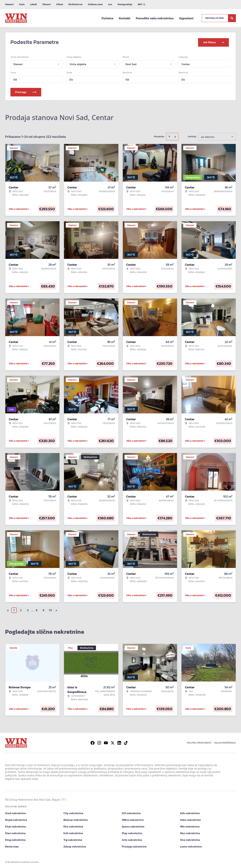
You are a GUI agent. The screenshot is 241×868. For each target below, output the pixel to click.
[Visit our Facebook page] (93, 742)
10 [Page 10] (50, 609)
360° (142, 4)
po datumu (208, 136)
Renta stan (12, 846)
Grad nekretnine (15, 812)
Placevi (47, 4)
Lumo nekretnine (191, 846)
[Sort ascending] (169, 136)
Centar (186, 63)
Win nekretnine (190, 826)
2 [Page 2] (21, 609)
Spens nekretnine (133, 826)
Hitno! (60, 4)
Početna (108, 18)
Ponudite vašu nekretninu (155, 18)
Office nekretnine (133, 819)
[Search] (232, 18)
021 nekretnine (131, 812)
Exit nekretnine (73, 832)
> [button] (56, 610)
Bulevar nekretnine (76, 819)
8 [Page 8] (37, 609)
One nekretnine (190, 839)
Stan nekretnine (15, 832)
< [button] (8, 610)
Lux (110, 4)
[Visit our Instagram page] (99, 742)
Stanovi (9, 4)
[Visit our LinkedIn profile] (119, 742)
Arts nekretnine (132, 839)
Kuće (22, 4)
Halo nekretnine (190, 819)
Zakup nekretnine (75, 846)
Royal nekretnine (16, 819)
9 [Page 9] (43, 609)
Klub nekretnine (15, 826)
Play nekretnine (132, 832)
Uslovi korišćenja (225, 742)
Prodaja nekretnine (134, 846)
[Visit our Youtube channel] (106, 742)
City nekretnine (73, 812)
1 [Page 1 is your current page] (14, 609)
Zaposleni (186, 18)
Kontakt (125, 18)
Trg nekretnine (73, 839)
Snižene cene (95, 4)
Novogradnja (125, 4)
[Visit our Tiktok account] (126, 742)
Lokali (34, 4)
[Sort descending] (175, 136)
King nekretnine (15, 839)
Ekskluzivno (75, 4)
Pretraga (26, 91)
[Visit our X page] (113, 742)
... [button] (32, 609)
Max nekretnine (190, 832)
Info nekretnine (190, 812)
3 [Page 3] (28, 609)
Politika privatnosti (199, 742)
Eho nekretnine (73, 826)
